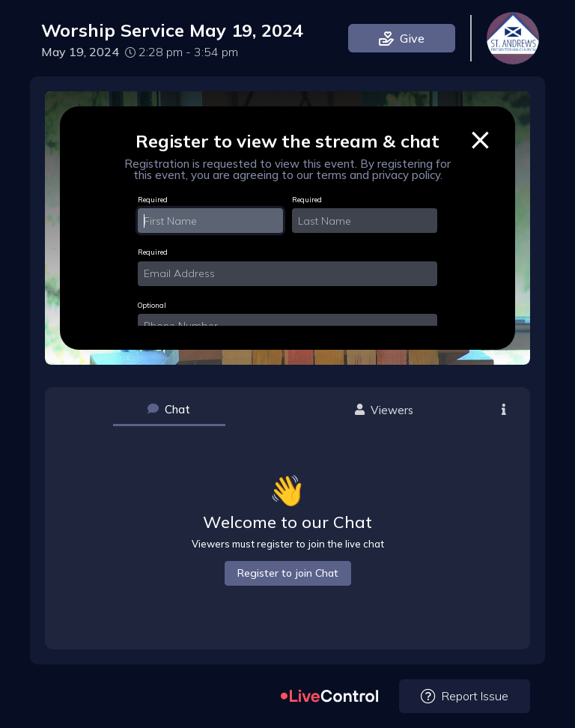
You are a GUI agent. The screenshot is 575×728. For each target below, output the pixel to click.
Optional (152, 305)
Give (402, 38)
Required (153, 200)
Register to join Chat (288, 573)
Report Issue (465, 696)
